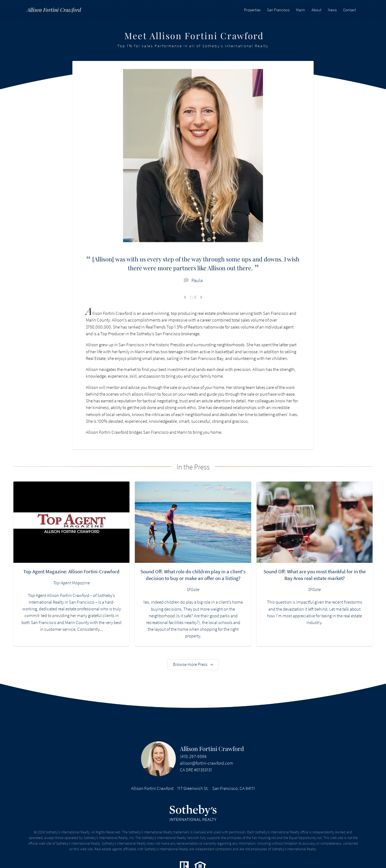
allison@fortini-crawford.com (207, 763)
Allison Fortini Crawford (212, 749)
